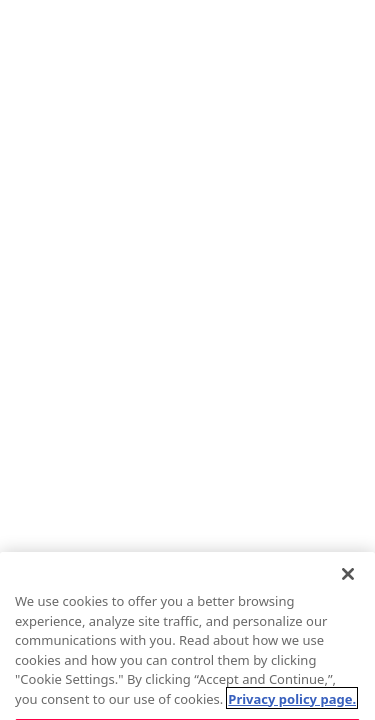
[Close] (348, 588)
